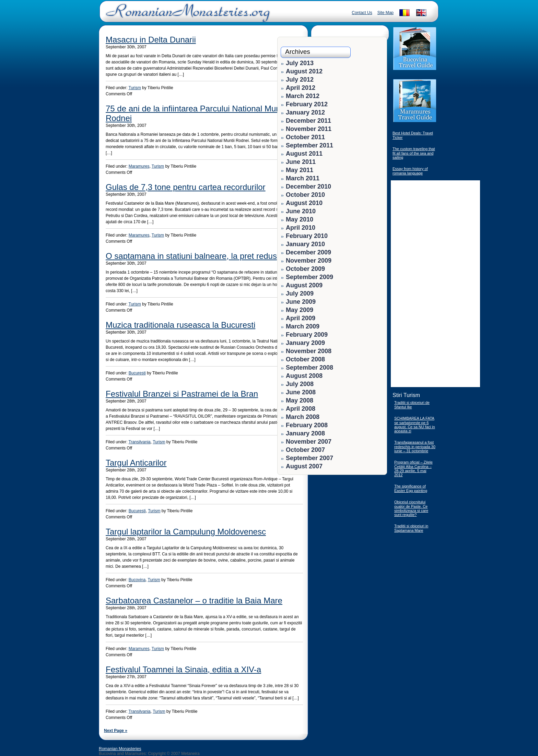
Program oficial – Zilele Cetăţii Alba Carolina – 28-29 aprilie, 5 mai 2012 (413, 469)
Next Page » (116, 731)
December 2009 (308, 252)
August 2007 (304, 466)
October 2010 (305, 195)
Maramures (139, 166)
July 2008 (300, 384)
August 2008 (304, 376)
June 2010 (301, 211)
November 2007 (309, 442)
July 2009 (300, 293)
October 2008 (305, 359)
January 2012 (305, 112)
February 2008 (307, 425)
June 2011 (301, 162)
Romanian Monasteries (120, 749)
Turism (135, 88)
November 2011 (309, 129)
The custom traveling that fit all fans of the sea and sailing (414, 153)
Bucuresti (137, 373)
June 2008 (301, 392)
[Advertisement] (362, 521)
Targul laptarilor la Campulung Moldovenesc (186, 532)
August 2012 (304, 71)
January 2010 (305, 244)
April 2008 (301, 409)
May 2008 (300, 400)
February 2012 (307, 104)
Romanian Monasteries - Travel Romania (186, 15)
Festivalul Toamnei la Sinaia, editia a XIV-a (183, 669)
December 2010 (308, 187)
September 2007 (309, 458)
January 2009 (305, 343)
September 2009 (309, 277)
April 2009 (301, 318)
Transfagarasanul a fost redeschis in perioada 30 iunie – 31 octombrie (415, 447)
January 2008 (305, 433)
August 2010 (304, 203)
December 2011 (308, 121)
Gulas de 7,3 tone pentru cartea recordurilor (186, 187)
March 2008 (303, 417)
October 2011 (305, 137)
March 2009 (303, 326)
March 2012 (303, 96)
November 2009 (309, 261)
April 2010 (301, 228)
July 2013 (300, 63)
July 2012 (300, 80)
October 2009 (305, 269)
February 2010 (307, 236)
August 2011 (304, 154)
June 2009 (301, 302)
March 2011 (303, 178)
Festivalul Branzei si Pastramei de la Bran (182, 394)
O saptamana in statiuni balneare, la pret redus (191, 256)
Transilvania (140, 442)
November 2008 (309, 351)
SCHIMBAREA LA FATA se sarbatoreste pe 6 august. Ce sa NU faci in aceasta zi (415, 425)
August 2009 (304, 285)
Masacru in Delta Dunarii (151, 40)
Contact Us (362, 13)
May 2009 (300, 310)
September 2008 (309, 368)
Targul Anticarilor (136, 463)
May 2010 (300, 219)
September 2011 (309, 145)
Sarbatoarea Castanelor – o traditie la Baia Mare (194, 601)
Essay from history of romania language (410, 171)
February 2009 (307, 335)
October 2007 (305, 450)
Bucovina (137, 580)
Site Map (385, 13)
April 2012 (301, 88)
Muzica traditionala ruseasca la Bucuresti (180, 325)
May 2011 (300, 170)
